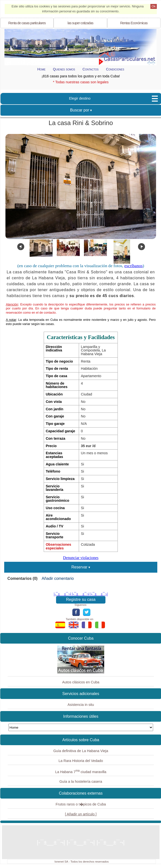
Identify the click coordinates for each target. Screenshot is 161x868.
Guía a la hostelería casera (81, 781)
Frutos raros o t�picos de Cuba (81, 804)
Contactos (91, 69)
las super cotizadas (80, 23)
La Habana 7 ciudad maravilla (81, 771)
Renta (27, 23)
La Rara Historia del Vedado (81, 761)
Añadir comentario (58, 578)
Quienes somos (64, 69)
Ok (154, 6)
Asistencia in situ (81, 705)
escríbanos (134, 266)
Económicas (134, 23)
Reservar (79, 567)
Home (41, 69)
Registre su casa (81, 599)
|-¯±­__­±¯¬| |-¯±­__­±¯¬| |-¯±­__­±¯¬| (81, 594)
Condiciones (115, 69)
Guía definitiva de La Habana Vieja (81, 751)
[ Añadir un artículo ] (81, 814)
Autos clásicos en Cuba (81, 682)
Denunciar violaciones (81, 558)
